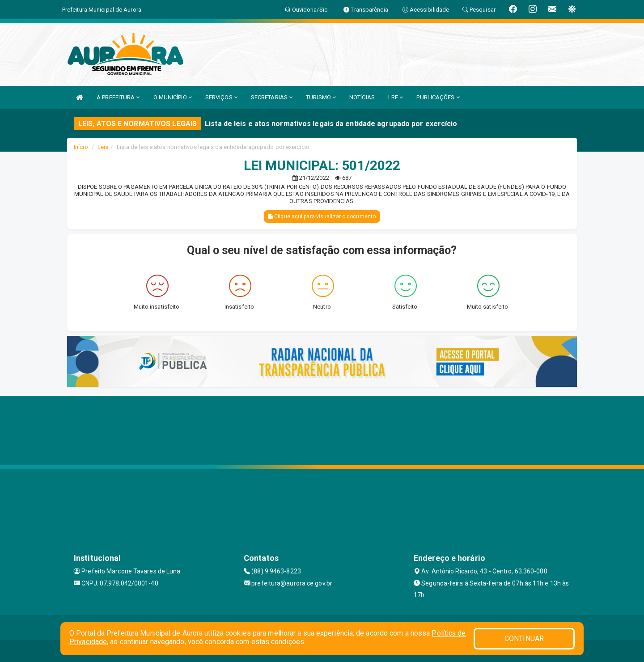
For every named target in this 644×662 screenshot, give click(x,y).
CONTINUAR (524, 639)
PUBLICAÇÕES (438, 97)
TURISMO (321, 97)
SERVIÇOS (221, 97)
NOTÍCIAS (362, 97)
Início (81, 147)
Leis (103, 147)
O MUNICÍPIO (173, 97)
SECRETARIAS (272, 97)
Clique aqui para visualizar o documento (322, 216)
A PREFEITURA (118, 97)
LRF (396, 97)
